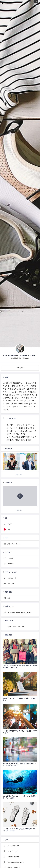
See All (19, 475)
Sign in (36, 2)
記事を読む (20, 368)
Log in (30, 2)
